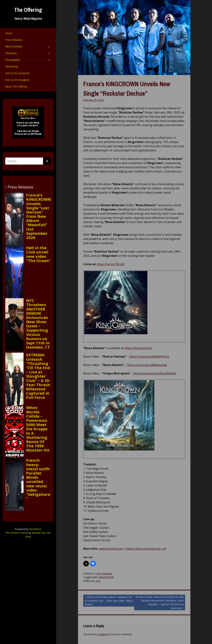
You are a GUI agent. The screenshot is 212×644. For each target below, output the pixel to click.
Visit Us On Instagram (18, 80)
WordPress (35, 529)
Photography (13, 60)
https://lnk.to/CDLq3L (111, 264)
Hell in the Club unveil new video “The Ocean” (38, 254)
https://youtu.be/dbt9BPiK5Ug (149, 357)
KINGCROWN (106, 577)
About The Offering (16, 86)
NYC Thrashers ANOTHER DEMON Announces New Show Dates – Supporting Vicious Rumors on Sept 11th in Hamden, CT (38, 324)
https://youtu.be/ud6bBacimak (147, 365)
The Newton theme (17, 533)
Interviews (11, 53)
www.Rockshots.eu (111, 549)
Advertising (12, 66)
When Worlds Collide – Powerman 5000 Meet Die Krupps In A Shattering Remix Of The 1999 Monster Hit (38, 429)
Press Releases (14, 40)
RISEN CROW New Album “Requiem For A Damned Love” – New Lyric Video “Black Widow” (109, 601)
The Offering (28, 10)
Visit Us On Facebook (17, 73)
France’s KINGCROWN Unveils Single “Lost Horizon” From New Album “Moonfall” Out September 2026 (39, 216)
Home (9, 33)
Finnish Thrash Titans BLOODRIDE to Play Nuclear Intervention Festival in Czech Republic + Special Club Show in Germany (160, 602)
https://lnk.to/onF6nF (138, 348)
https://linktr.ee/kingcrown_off (146, 549)
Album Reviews (14, 46)
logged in (104, 634)
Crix (98, 581)
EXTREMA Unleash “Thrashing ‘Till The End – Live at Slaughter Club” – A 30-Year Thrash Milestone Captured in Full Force (38, 376)
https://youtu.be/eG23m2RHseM (155, 373)
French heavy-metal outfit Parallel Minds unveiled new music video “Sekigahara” (38, 479)
